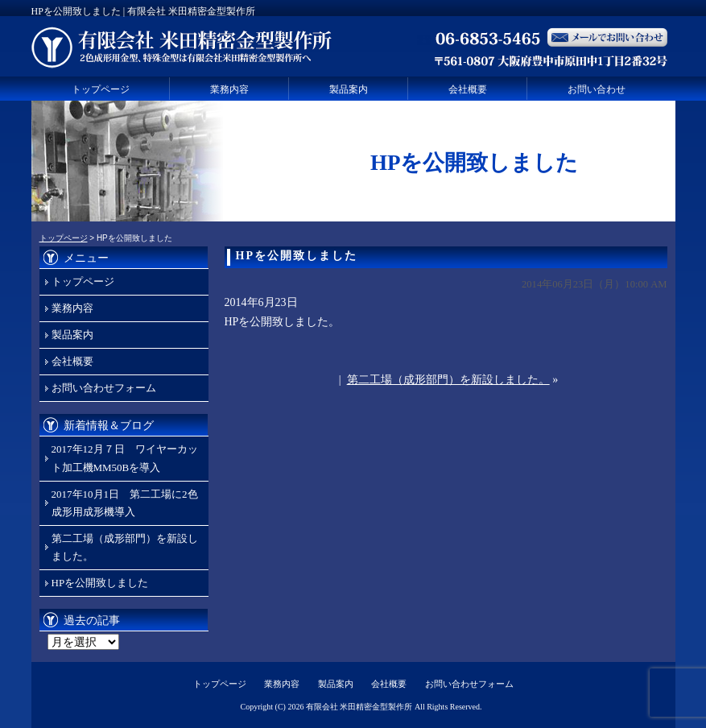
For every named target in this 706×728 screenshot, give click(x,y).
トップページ (101, 89)
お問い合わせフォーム (104, 388)
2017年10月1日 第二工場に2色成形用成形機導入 (125, 503)
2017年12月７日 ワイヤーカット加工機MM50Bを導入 (125, 458)
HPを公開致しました (100, 583)
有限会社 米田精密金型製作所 (359, 707)
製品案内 (349, 89)
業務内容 (229, 89)
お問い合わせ (597, 89)
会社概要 (468, 89)
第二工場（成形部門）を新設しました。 (448, 380)
